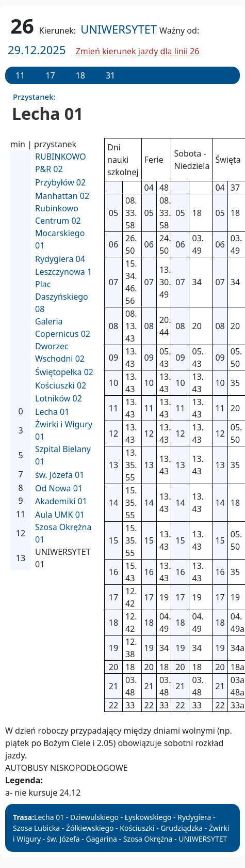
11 (20, 75)
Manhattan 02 (62, 196)
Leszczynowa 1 (63, 272)
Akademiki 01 (61, 501)
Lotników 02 (59, 398)
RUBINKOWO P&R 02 (61, 163)
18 (80, 75)
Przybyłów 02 (60, 182)
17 (50, 75)
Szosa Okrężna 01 (63, 533)
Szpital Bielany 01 (63, 455)
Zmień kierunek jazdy (136, 51)
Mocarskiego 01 (60, 239)
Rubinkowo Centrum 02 (58, 214)
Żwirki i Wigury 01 (64, 430)
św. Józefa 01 (60, 475)
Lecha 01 (52, 412)
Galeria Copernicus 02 (63, 328)
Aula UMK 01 (60, 515)
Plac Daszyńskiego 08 (62, 297)
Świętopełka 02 (64, 372)
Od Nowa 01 (59, 488)
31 (110, 75)
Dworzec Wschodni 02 (60, 352)
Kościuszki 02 (61, 385)
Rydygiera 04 (60, 259)
